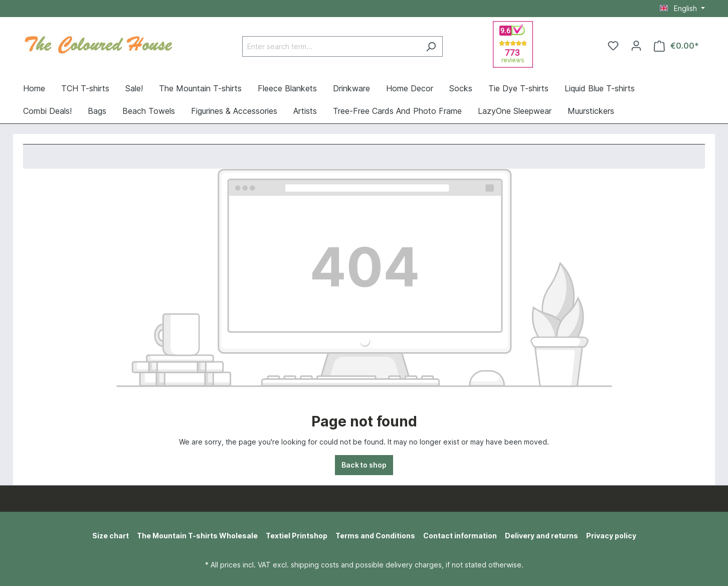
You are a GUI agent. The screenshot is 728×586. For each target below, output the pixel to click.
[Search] (431, 46)
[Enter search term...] (331, 46)
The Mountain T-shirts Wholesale (197, 536)
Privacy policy (611, 536)
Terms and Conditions (375, 536)
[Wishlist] (613, 46)
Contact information (460, 536)
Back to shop (364, 465)
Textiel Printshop (297, 536)
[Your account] (636, 46)
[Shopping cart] (676, 46)
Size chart (111, 536)
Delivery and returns (541, 536)
